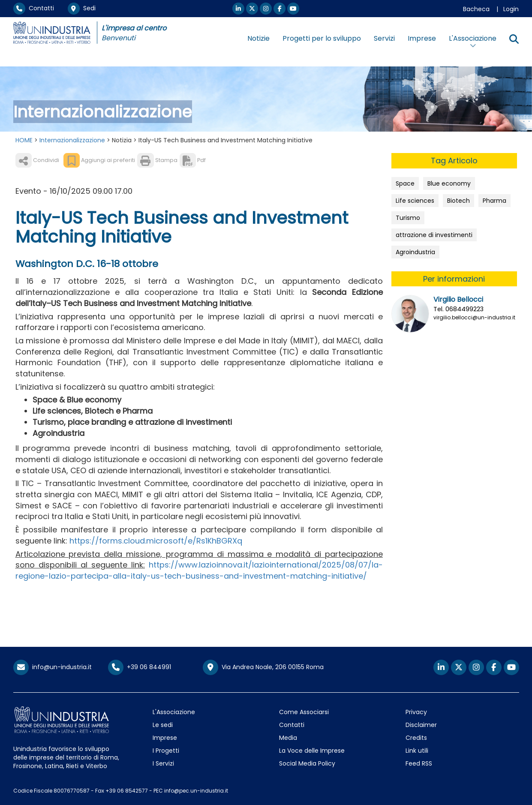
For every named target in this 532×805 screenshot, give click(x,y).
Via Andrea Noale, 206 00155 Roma (263, 667)
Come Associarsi (304, 712)
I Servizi (163, 763)
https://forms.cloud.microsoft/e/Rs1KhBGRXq (156, 541)
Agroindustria (415, 252)
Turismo (408, 218)
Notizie (258, 38)
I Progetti (166, 751)
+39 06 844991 (140, 667)
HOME (24, 140)
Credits (416, 738)
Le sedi (163, 725)
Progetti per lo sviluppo (322, 38)
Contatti (34, 8)
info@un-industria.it (53, 667)
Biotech (458, 201)
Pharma (494, 201)
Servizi (384, 38)
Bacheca (476, 9)
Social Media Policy (307, 763)
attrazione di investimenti (434, 235)
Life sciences (415, 201)
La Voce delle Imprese (312, 751)
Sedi (82, 8)
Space (405, 183)
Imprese (422, 38)
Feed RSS (419, 763)
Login (511, 9)
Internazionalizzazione (72, 140)
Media (288, 738)
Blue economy (449, 183)
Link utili (417, 751)
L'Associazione (174, 712)
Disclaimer (421, 725)
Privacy (416, 712)
